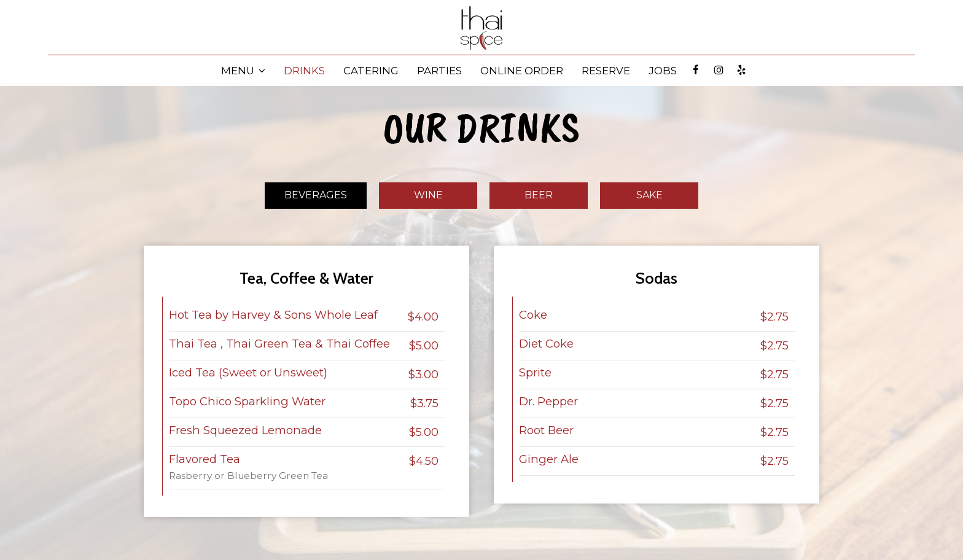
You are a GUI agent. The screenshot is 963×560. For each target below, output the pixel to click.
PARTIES (439, 71)
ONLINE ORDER (522, 71)
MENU (243, 71)
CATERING (371, 71)
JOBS (663, 71)
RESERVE (606, 71)
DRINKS (304, 71)
